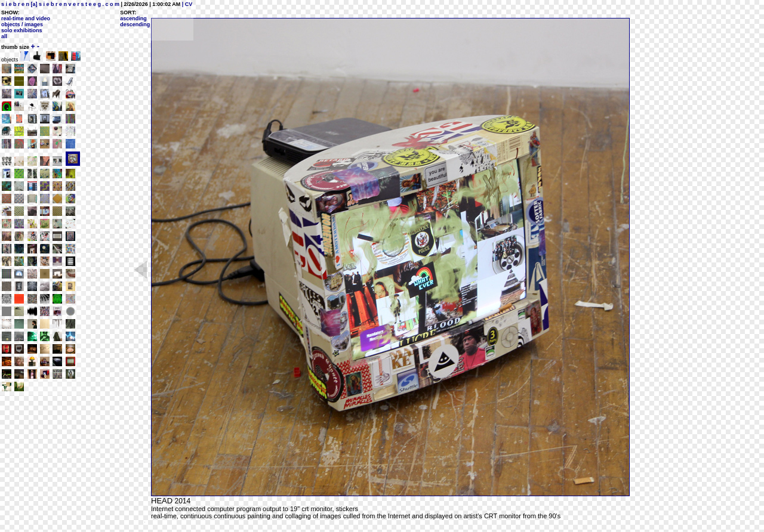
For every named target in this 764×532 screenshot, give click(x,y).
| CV (186, 4)
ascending (133, 18)
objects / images (22, 24)
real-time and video (26, 18)
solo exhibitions (22, 30)
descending (135, 24)
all (4, 36)
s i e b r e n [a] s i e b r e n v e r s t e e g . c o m (60, 4)
